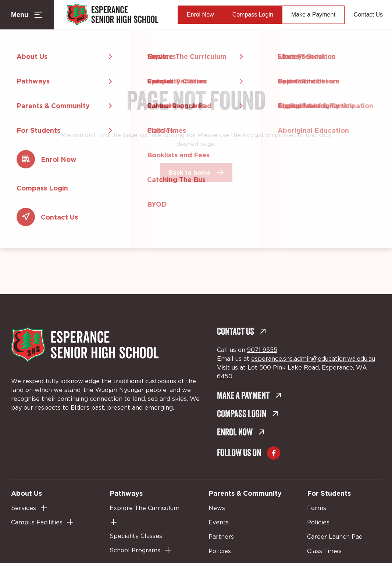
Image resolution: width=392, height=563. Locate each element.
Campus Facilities (37, 523)
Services (24, 508)
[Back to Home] (113, 15)
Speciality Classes (136, 536)
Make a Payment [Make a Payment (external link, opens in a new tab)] (313, 15)
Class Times (324, 551)
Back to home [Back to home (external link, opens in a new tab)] (190, 172)
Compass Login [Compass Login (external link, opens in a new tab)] (253, 15)
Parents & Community (245, 493)
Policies (220, 551)
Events (219, 523)
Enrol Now (200, 15)
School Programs (135, 550)
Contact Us (368, 15)
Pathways (126, 493)
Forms (317, 508)
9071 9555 (262, 350)
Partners (221, 537)
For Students (329, 493)
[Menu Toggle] (27, 15)
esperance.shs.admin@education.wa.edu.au (313, 359)
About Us (26, 493)
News (217, 508)
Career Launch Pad (335, 537)
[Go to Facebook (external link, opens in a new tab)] (274, 453)
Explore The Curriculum (145, 508)
